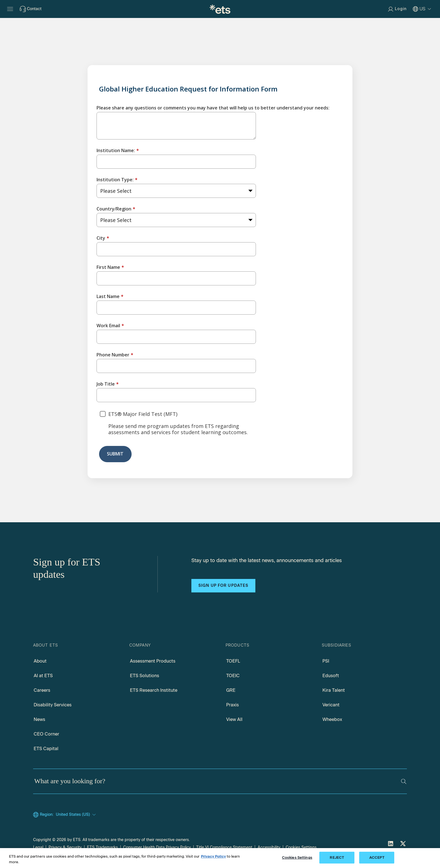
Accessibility (269, 847)
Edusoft (331, 676)
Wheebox (332, 720)
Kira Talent (334, 690)
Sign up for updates (223, 586)
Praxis (232, 705)
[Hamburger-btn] (10, 9)
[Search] (404, 781)
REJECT (337, 857)
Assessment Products (153, 661)
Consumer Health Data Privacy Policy (157, 847)
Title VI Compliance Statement (224, 847)
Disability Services (53, 705)
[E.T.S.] (220, 9)
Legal (38, 847)
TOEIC (233, 676)
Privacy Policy (213, 856)
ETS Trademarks (102, 847)
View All (234, 720)
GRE (231, 690)
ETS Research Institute (154, 690)
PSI (326, 661)
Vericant (331, 705)
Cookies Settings (301, 847)
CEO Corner (46, 734)
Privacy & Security (65, 847)
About (40, 661)
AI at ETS (43, 676)
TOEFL (233, 661)
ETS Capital (46, 749)
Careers (42, 690)
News (39, 720)
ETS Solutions (145, 676)
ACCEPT (377, 857)
